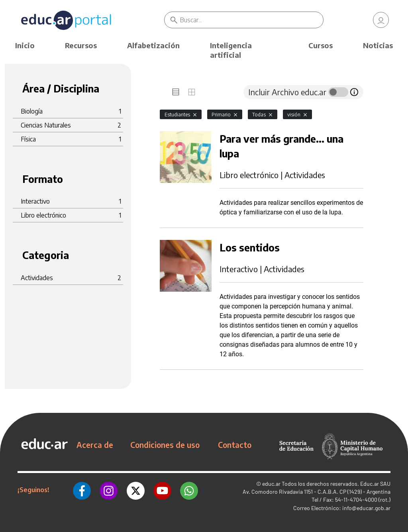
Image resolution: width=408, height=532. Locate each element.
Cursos (321, 45)
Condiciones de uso (165, 445)
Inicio (25, 45)
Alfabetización (153, 45)
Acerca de (95, 445)
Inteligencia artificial (231, 50)
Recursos (81, 45)
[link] (381, 20)
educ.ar (271, 484)
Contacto (235, 445)
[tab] (176, 92)
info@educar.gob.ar (366, 508)
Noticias (378, 45)
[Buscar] (251, 20)
